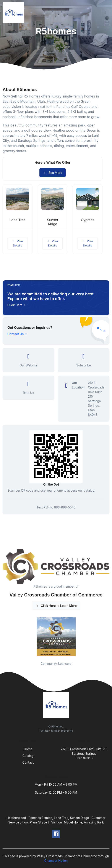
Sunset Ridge (53, 222)
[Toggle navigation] (105, 13)
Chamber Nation (56, 861)
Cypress (87, 220)
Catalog (28, 756)
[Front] (14, 13)
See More (53, 173)
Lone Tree (18, 220)
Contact (28, 762)
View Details (18, 243)
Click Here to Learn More (56, 606)
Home (28, 749)
